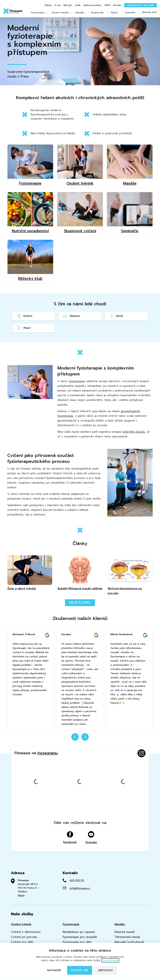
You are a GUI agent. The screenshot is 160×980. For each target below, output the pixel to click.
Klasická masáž (125, 932)
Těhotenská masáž (127, 937)
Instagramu (48, 753)
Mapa (21, 895)
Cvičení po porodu (24, 937)
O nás (57, 5)
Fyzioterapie (38, 13)
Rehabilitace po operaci (79, 932)
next (85, 737)
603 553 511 (77, 880)
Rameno (71, 316)
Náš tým (68, 5)
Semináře (130, 13)
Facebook (70, 838)
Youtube (91, 838)
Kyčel (116, 316)
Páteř (23, 328)
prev (75, 737)
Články (48, 5)
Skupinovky (97, 13)
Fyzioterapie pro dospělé (80, 937)
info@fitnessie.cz (80, 888)
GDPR (107, 5)
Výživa (114, 13)
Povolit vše (80, 970)
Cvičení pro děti (22, 942)
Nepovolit (106, 970)
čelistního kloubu (134, 432)
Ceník (78, 5)
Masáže (80, 13)
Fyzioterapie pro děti (77, 942)
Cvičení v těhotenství (26, 932)
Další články (80, 603)
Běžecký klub (150, 12)
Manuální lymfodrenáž (129, 942)
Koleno (24, 316)
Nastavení (54, 970)
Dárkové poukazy (92, 5)
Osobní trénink (60, 13)
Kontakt (117, 5)
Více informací (110, 960)
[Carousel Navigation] (80, 739)
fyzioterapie (77, 381)
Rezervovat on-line (141, 5)
